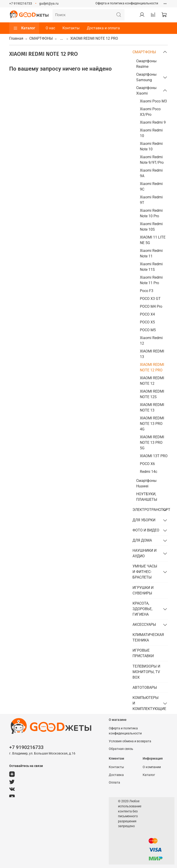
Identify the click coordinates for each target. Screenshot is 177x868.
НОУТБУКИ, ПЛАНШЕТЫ (147, 497)
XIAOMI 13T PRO (154, 456)
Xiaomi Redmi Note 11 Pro (151, 280)
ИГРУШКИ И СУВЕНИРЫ (143, 590)
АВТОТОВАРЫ (145, 688)
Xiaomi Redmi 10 (151, 133)
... (62, 39)
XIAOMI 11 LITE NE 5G (153, 240)
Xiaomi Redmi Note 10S (151, 227)
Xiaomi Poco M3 (153, 101)
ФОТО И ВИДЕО (146, 530)
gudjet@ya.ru (49, 4)
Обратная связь (121, 749)
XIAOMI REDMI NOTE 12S (152, 394)
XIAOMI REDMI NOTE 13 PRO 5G (152, 443)
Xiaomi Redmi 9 (153, 122)
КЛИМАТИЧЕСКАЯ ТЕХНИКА (148, 637)
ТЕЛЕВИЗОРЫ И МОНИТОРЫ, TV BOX (146, 672)
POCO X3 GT (150, 299)
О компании (152, 767)
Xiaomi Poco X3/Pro (150, 112)
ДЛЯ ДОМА (142, 540)
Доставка (116, 775)
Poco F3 (147, 291)
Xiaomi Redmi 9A (151, 173)
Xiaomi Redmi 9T (151, 200)
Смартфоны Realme (146, 64)
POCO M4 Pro (151, 306)
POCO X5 (147, 322)
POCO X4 (147, 314)
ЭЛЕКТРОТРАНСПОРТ (146, 510)
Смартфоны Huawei (146, 483)
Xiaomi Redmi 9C (151, 186)
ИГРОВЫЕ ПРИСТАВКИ (143, 653)
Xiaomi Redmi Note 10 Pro (151, 213)
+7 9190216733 (21, 4)
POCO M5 (148, 330)
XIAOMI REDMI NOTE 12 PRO (152, 367)
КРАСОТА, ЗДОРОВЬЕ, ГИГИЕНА (142, 609)
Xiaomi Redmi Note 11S (151, 267)
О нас (50, 28)
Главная (16, 38)
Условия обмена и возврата (130, 741)
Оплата (114, 783)
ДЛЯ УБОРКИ (144, 520)
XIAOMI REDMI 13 (152, 354)
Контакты (71, 28)
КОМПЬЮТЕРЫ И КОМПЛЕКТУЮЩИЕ (146, 703)
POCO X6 (147, 464)
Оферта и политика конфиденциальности (127, 3)
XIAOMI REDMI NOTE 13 (152, 407)
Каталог (24, 28)
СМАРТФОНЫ (41, 38)
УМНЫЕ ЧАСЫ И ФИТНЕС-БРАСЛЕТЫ (145, 572)
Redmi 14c (149, 472)
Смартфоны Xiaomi (146, 91)
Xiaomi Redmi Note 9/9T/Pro (152, 160)
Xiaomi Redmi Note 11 (151, 253)
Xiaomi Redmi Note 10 (151, 146)
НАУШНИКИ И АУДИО (145, 553)
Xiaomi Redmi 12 (151, 341)
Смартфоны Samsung (146, 77)
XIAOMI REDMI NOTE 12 (152, 381)
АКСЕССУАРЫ (144, 625)
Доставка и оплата (103, 28)
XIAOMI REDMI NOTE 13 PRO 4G (152, 424)
